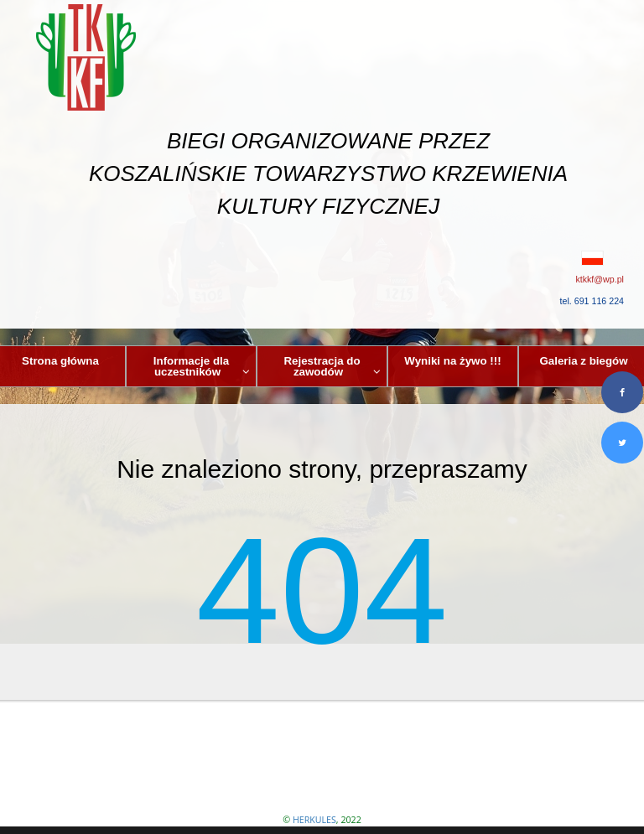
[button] (322, 258)
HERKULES (314, 820)
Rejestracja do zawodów (332, 366)
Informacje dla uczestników (202, 366)
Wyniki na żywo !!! (452, 361)
